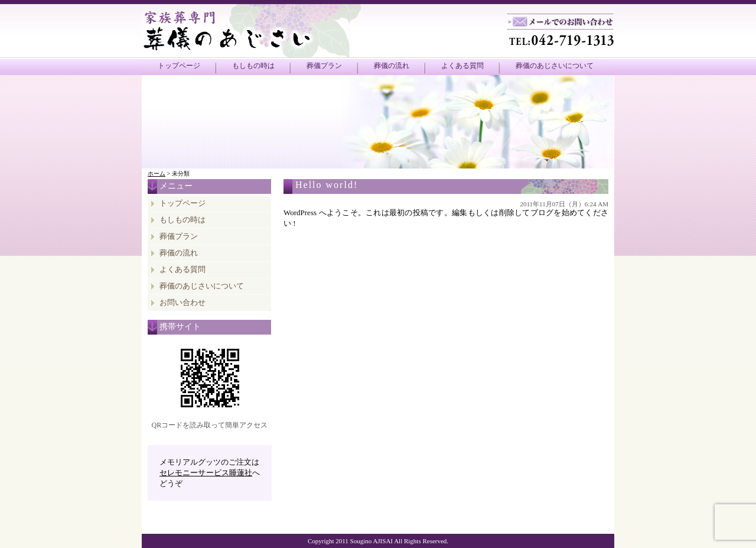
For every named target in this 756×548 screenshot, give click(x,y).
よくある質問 (462, 66)
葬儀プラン (324, 66)
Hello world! (327, 185)
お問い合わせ (183, 302)
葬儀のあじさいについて (555, 66)
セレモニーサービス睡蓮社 (206, 473)
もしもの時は (253, 66)
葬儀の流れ (392, 66)
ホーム (157, 174)
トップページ (179, 66)
